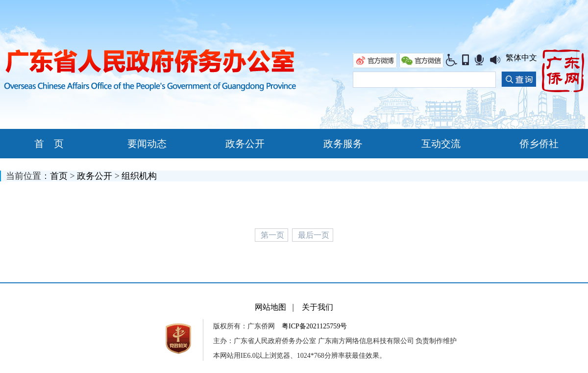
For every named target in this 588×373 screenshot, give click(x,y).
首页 (59, 176)
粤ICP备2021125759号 (314, 326)
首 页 (49, 144)
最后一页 (314, 235)
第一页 (272, 235)
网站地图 (270, 307)
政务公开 (95, 176)
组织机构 (139, 176)
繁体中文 (521, 58)
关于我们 (318, 307)
